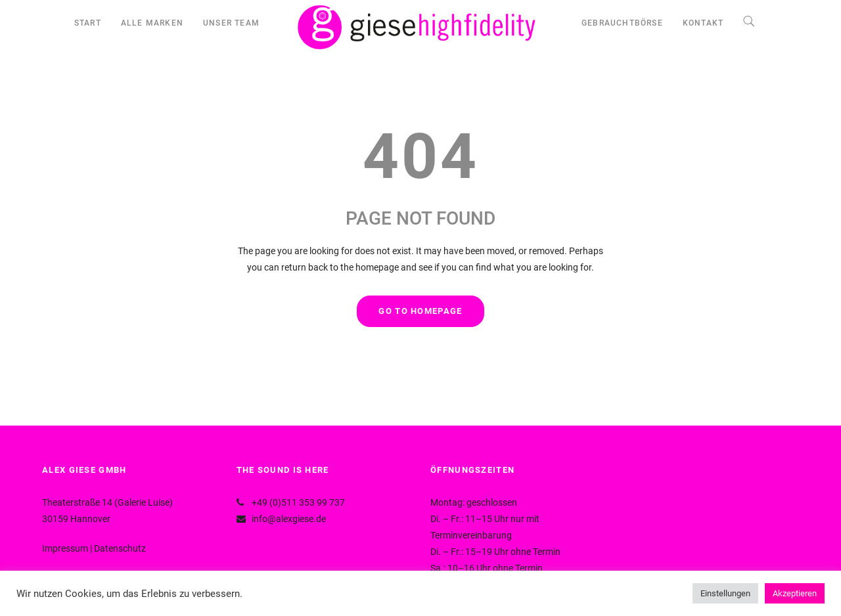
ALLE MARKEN (152, 23)
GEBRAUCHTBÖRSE (622, 23)
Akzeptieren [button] (795, 593)
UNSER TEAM (231, 23)
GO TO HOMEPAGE (420, 311)
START (88, 23)
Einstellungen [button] (725, 593)
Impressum (65, 548)
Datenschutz (120, 548)
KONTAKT (703, 23)
